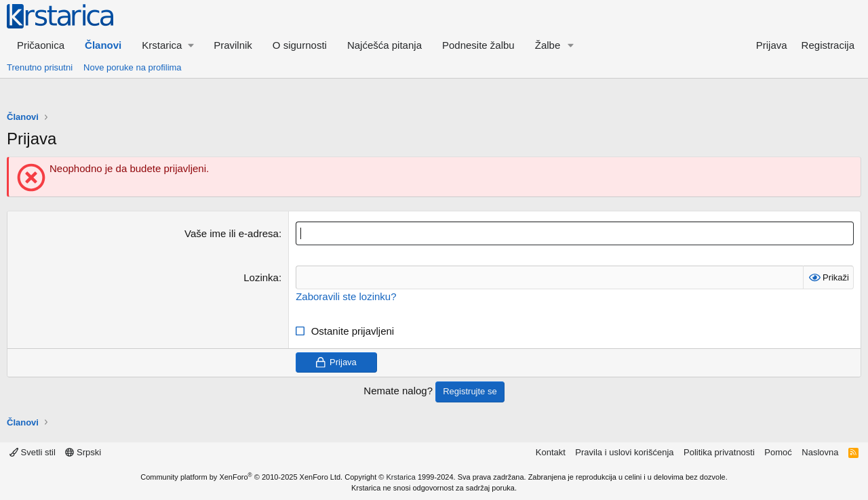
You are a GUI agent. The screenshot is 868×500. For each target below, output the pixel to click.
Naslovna (820, 452)
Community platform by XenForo (241, 477)
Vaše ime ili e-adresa (232, 233)
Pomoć (778, 452)
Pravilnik (233, 45)
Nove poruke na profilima (133, 67)
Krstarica (401, 477)
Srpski (83, 452)
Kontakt (551, 452)
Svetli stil (33, 452)
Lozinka (261, 277)
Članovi (103, 45)
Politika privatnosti (719, 452)
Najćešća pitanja (384, 45)
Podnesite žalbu (478, 45)
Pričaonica (41, 45)
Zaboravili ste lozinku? (346, 296)
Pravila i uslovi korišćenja (624, 452)
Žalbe (548, 45)
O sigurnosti (300, 45)
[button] (167, 45)
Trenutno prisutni (40, 67)
